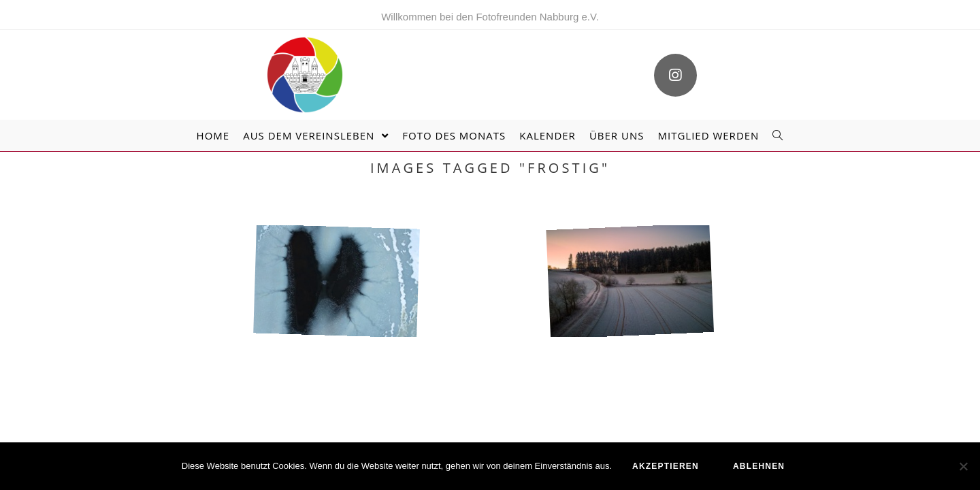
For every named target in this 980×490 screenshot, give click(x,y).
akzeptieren (666, 466)
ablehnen (759, 466)
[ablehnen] (963, 466)
